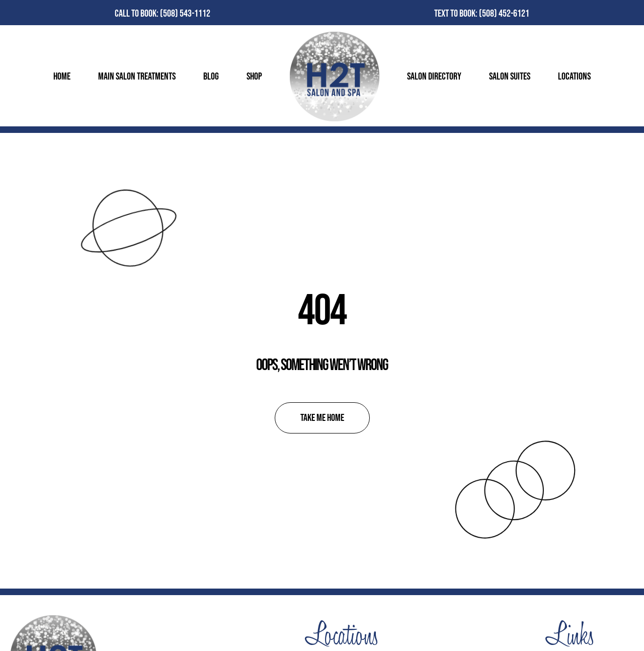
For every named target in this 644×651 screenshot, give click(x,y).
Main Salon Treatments (137, 77)
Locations (574, 77)
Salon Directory (434, 77)
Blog (211, 77)
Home (62, 77)
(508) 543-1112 (185, 14)
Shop (254, 77)
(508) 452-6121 (504, 14)
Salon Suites (510, 77)
